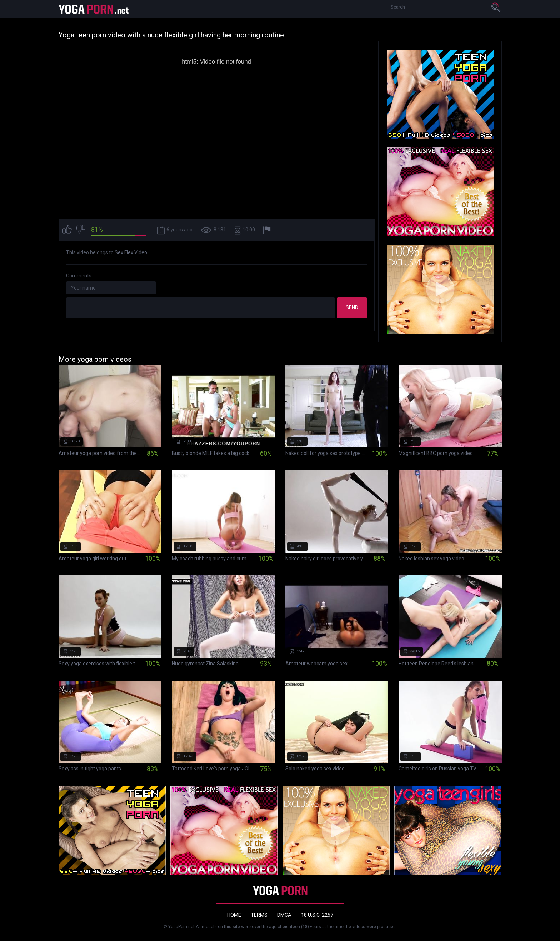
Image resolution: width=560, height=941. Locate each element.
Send (352, 307)
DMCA (284, 915)
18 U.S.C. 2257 (317, 915)
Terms (259, 915)
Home (234, 915)
